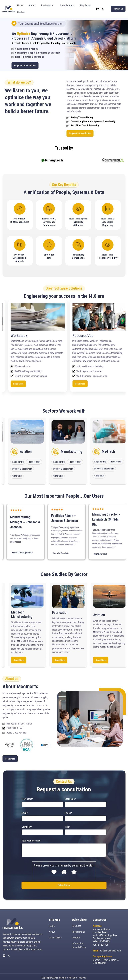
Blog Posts (85, 6)
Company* (27, 824)
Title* (67, 824)
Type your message (31, 838)
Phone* (68, 810)
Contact (21, 12)
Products (48, 6)
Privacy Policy (79, 928)
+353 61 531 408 (101, 940)
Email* (25, 810)
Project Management (35, 466)
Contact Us (118, 9)
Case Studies (67, 6)
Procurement (47, 459)
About (32, 6)
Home (20, 6)
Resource (77, 922)
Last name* (70, 796)
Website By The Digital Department (64, 976)
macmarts (63, 972)
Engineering (31, 459)
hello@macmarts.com (110, 946)
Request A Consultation (24, 65)
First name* (27, 796)
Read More (35, 382)
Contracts (30, 473)
